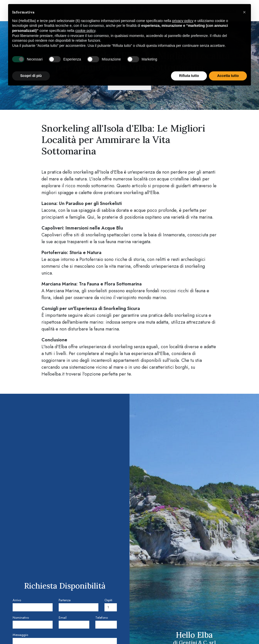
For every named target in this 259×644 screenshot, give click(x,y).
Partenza (65, 600)
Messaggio (20, 635)
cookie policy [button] (85, 31)
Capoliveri (52, 235)
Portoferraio (91, 259)
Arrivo (17, 600)
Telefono (102, 618)
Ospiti (108, 600)
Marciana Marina (62, 291)
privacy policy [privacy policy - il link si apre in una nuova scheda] (183, 21)
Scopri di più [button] (31, 76)
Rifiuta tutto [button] (189, 76)
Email (63, 618)
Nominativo (21, 618)
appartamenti (126, 360)
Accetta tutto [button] (228, 76)
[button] (244, 12)
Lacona (48, 210)
